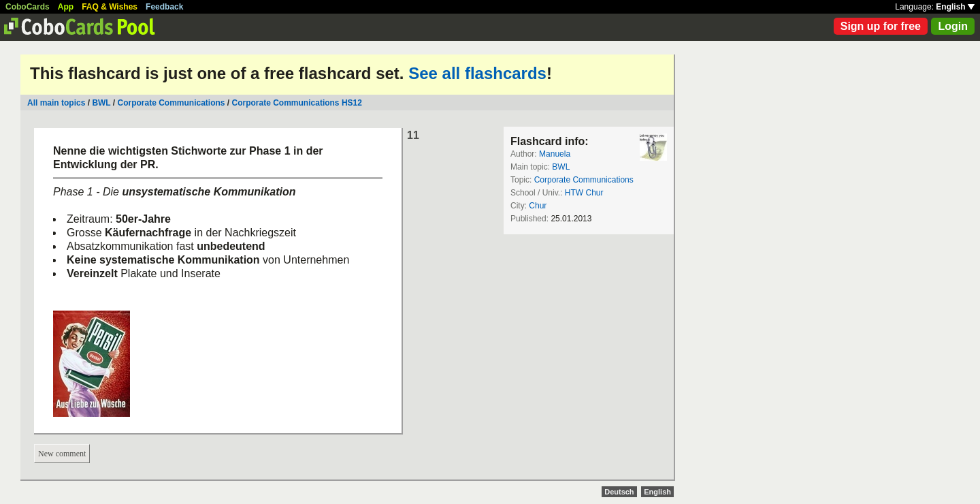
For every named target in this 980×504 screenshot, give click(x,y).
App (66, 7)
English (955, 7)
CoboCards (28, 7)
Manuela (555, 154)
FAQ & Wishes (110, 7)
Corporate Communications (171, 103)
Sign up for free (881, 26)
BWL (101, 103)
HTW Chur (584, 193)
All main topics (56, 103)
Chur (538, 206)
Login (953, 26)
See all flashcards (477, 73)
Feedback (164, 7)
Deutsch (619, 492)
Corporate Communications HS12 (297, 103)
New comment (62, 454)
